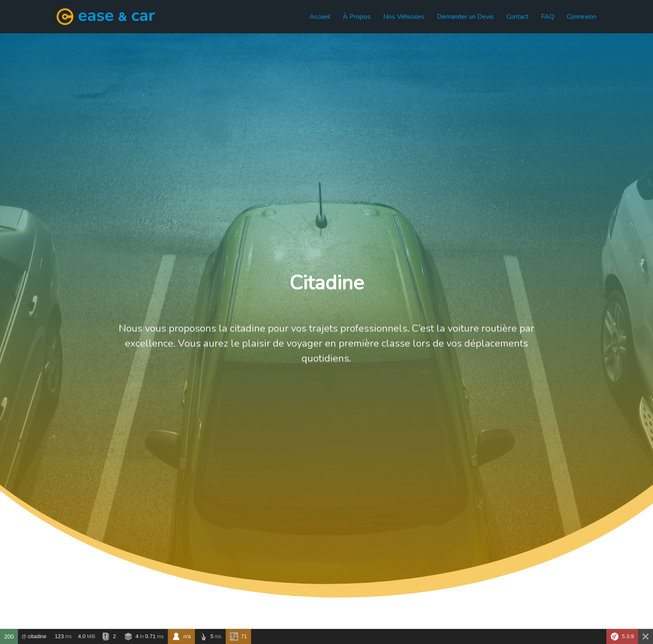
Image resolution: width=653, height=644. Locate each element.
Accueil (320, 17)
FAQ (548, 17)
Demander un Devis (465, 17)
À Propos (357, 17)
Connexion (582, 17)
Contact (517, 17)
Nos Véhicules (404, 17)
